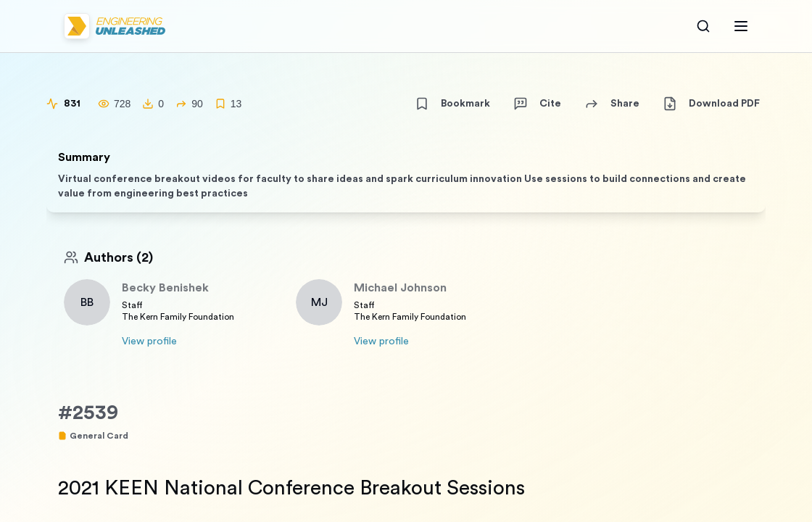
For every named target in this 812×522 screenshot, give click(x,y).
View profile (149, 341)
